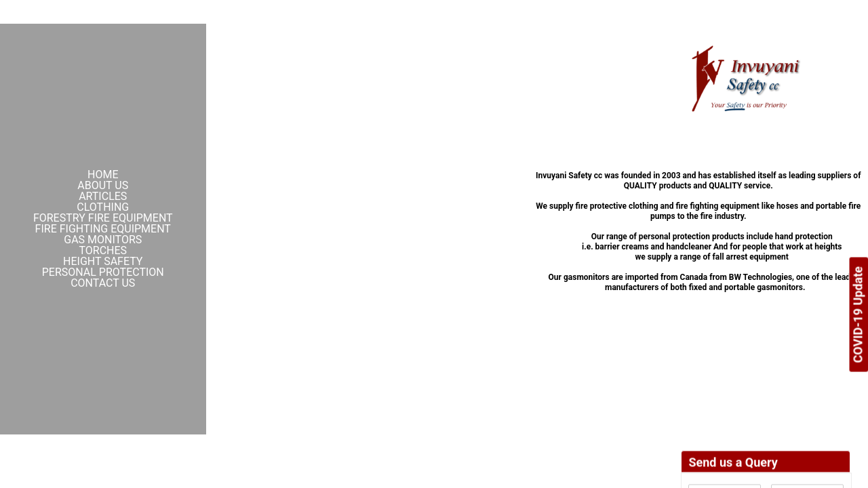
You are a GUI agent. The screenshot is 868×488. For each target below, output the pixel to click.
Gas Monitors (103, 240)
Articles (103, 197)
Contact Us (103, 283)
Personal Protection (103, 272)
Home (103, 175)
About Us (103, 186)
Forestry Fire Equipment (103, 218)
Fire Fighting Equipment (103, 229)
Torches (103, 251)
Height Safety (103, 262)
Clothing (103, 207)
